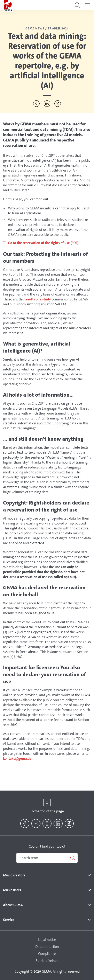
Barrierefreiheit (47, 961)
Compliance (47, 954)
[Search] (47, 858)
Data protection (47, 947)
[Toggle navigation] (77, 5)
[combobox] (47, 858)
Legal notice (47, 940)
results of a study (38, 299)
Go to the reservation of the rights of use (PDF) (44, 243)
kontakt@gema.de (17, 758)
